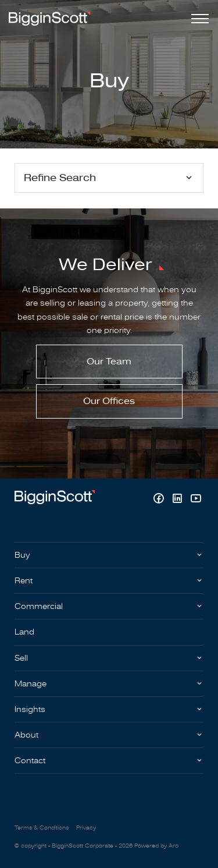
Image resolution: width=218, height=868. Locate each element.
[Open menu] (198, 19)
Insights (30, 709)
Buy (22, 555)
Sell (21, 658)
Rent (24, 581)
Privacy (86, 828)
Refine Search (60, 178)
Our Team (109, 362)
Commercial (39, 606)
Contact (30, 761)
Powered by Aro (156, 846)
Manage (31, 684)
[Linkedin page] (178, 500)
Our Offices (109, 401)
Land (24, 632)
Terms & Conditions (42, 828)
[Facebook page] (160, 500)
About (26, 735)
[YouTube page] (196, 500)
